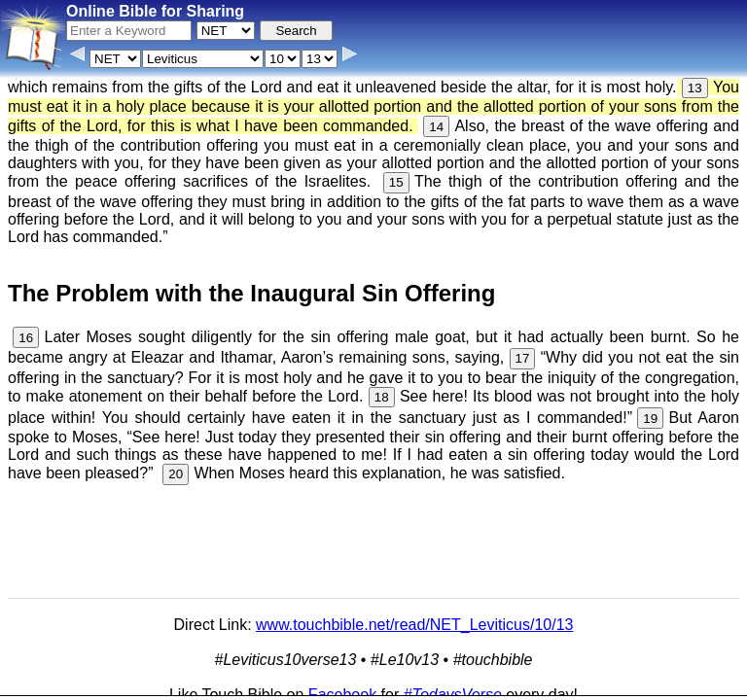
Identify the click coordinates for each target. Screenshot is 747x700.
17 (523, 358)
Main (582, 648)
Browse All (274, 685)
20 (176, 474)
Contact (211, 685)
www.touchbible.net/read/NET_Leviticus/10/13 (414, 625)
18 (382, 397)
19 (650, 419)
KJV (620, 648)
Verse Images (355, 685)
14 (436, 127)
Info (167, 685)
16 (26, 338)
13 (695, 88)
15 (396, 182)
